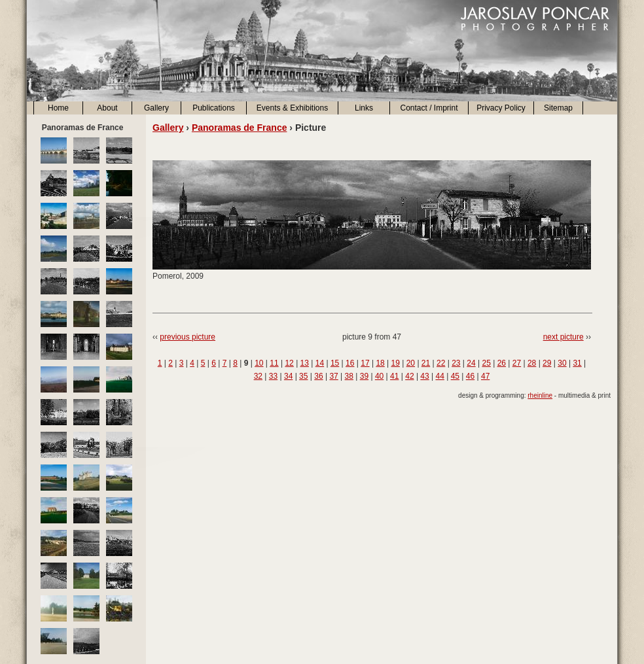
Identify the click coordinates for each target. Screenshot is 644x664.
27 (517, 363)
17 (365, 363)
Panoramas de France (240, 128)
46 (470, 376)
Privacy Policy (501, 108)
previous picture (188, 337)
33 (273, 376)
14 (320, 363)
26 (502, 363)
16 (350, 363)
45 (455, 376)
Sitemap (558, 108)
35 (303, 376)
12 (289, 363)
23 (456, 363)
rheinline (540, 395)
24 (471, 363)
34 (288, 376)
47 (485, 376)
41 (394, 376)
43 (424, 376)
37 (333, 376)
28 (532, 363)
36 (318, 376)
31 (577, 363)
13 (305, 363)
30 (562, 363)
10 (259, 363)
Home (58, 108)
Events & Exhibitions (292, 108)
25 (486, 363)
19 (396, 363)
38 (349, 376)
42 (409, 376)
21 (426, 363)
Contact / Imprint (429, 108)
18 (380, 363)
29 (547, 363)
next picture (563, 337)
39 (364, 376)
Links (364, 108)
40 (379, 376)
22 (441, 363)
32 (258, 376)
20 (411, 363)
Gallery (156, 108)
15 (335, 363)
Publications (214, 108)
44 (440, 376)
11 (274, 363)
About (107, 108)
